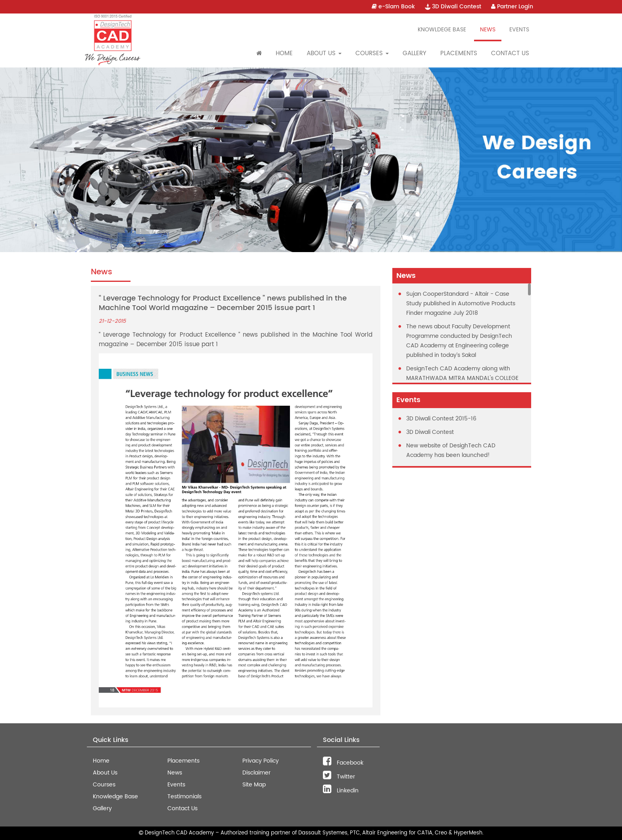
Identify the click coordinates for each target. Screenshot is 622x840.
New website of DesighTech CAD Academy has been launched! (451, 450)
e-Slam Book (393, 7)
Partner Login (512, 7)
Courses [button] (372, 53)
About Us (105, 773)
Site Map (254, 785)
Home (284, 53)
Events (519, 30)
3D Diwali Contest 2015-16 (441, 419)
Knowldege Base (442, 30)
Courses (104, 785)
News (488, 30)
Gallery (415, 53)
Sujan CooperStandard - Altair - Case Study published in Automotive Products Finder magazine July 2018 (461, 303)
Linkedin (341, 791)
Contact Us (510, 53)
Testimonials (184, 797)
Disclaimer (256, 773)
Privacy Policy (261, 761)
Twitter (339, 777)
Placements (459, 53)
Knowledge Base (115, 797)
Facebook (343, 763)
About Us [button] (324, 53)
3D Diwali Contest (453, 7)
